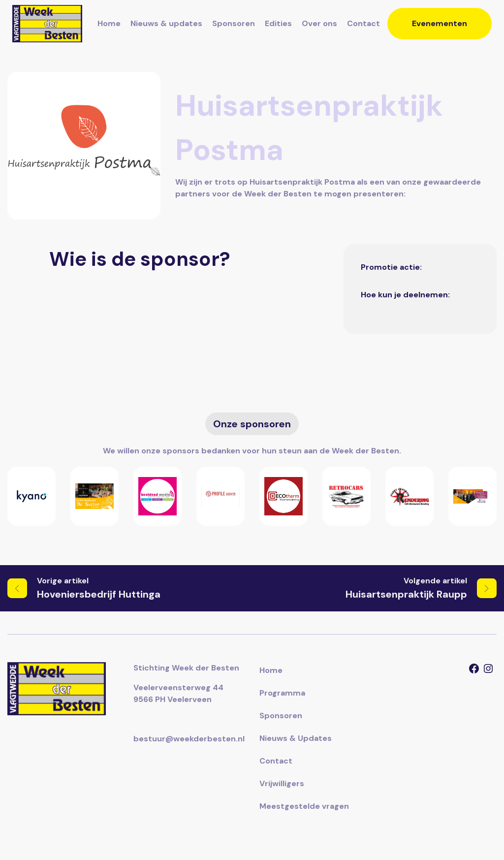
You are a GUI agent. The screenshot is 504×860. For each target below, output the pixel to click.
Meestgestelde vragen (304, 806)
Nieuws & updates (166, 23)
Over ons (319, 23)
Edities (278, 23)
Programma (282, 693)
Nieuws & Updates (296, 738)
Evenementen (440, 23)
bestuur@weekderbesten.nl (189, 739)
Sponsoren (234, 23)
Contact (363, 23)
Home (109, 23)
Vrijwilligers (282, 783)
